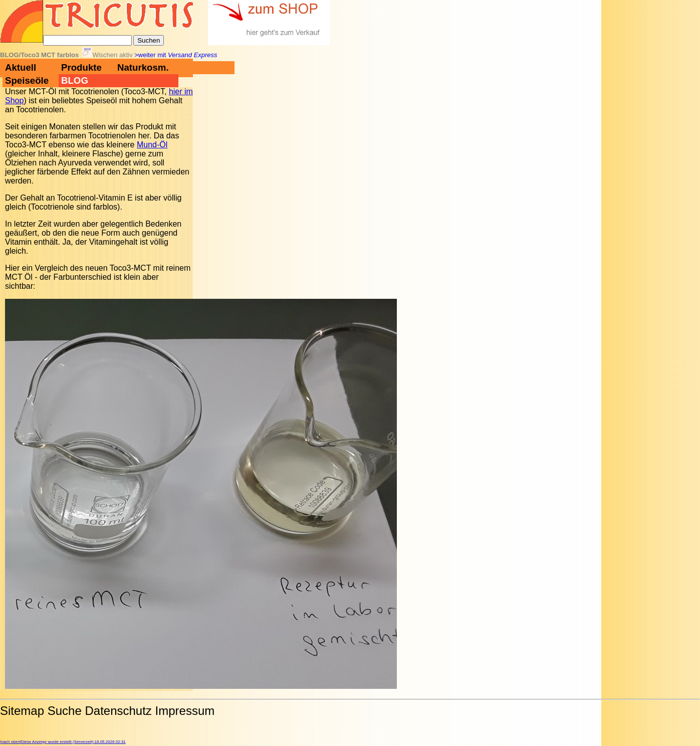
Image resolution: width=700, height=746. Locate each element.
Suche (65, 711)
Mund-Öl (152, 145)
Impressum (185, 711)
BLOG (75, 80)
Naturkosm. (143, 67)
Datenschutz (118, 711)
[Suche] (87, 40)
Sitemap (22, 711)
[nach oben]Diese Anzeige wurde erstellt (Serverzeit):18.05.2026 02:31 (63, 742)
